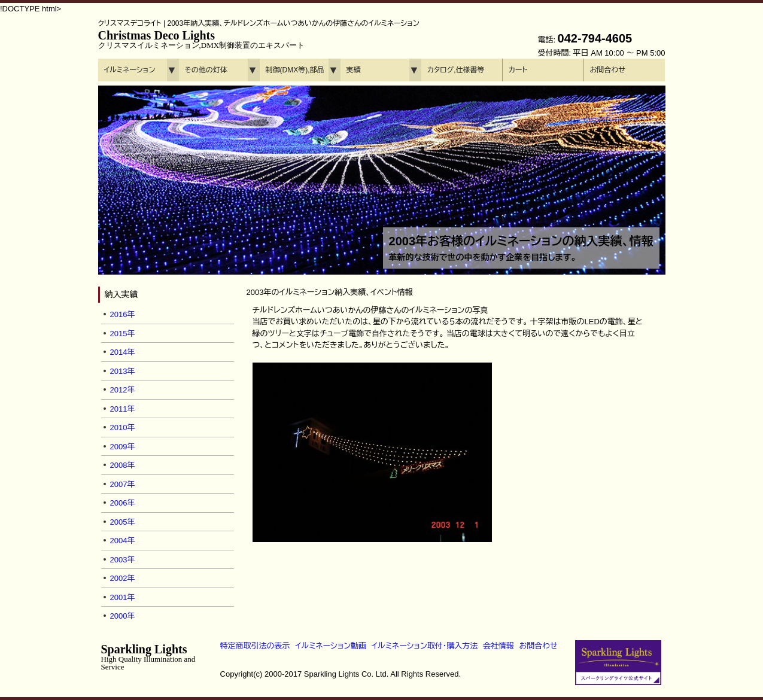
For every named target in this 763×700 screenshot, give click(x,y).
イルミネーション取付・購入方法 (425, 646)
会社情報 (498, 646)
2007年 (123, 484)
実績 (354, 70)
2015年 (123, 334)
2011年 (123, 409)
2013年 (123, 371)
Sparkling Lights (148, 657)
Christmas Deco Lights (202, 39)
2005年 (123, 522)
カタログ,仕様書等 (456, 70)
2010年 (123, 427)
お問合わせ (608, 70)
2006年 (123, 503)
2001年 (123, 597)
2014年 (123, 352)
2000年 (123, 616)
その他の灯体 (206, 70)
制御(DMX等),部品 (295, 70)
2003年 (123, 560)
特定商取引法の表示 (255, 646)
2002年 (123, 578)
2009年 (123, 447)
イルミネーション (130, 70)
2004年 (123, 541)
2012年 (123, 390)
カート (518, 70)
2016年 (123, 314)
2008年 (123, 465)
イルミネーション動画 (331, 646)
